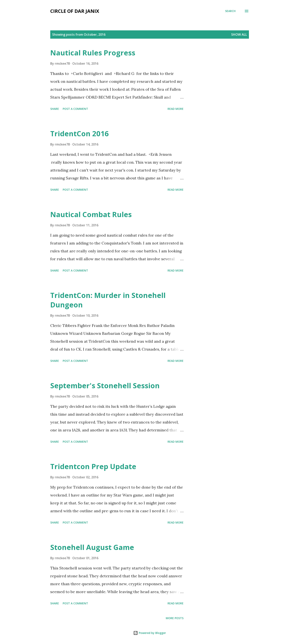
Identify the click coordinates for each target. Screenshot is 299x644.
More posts (175, 618)
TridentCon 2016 (80, 134)
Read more (176, 109)
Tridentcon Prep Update (93, 466)
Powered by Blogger (150, 633)
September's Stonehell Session (105, 386)
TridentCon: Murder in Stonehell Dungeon (108, 300)
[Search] (230, 11)
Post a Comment (75, 109)
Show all (239, 35)
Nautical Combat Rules (91, 214)
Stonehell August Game (92, 547)
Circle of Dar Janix (75, 11)
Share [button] (55, 109)
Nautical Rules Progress (93, 53)
